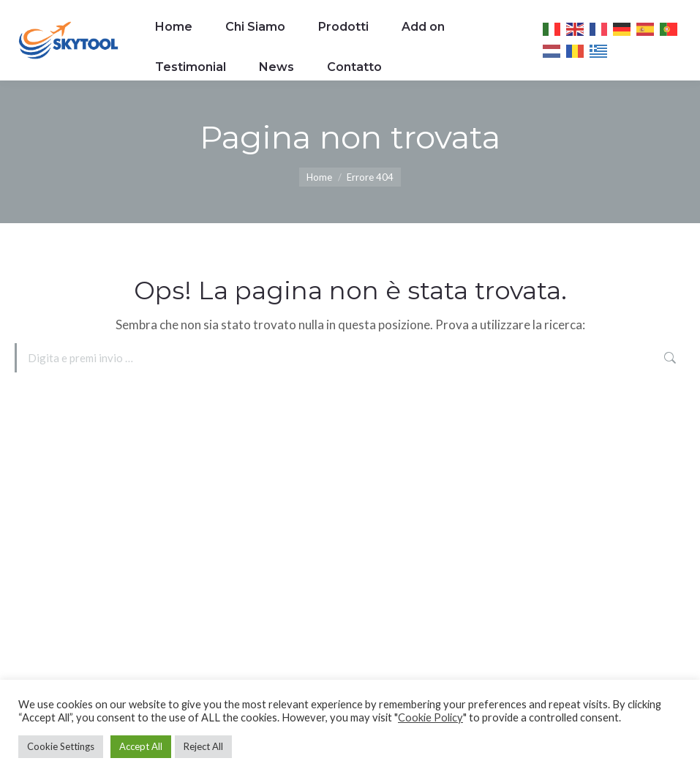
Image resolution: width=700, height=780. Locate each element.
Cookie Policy (430, 717)
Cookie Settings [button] (61, 746)
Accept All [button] (141, 746)
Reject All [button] (203, 746)
